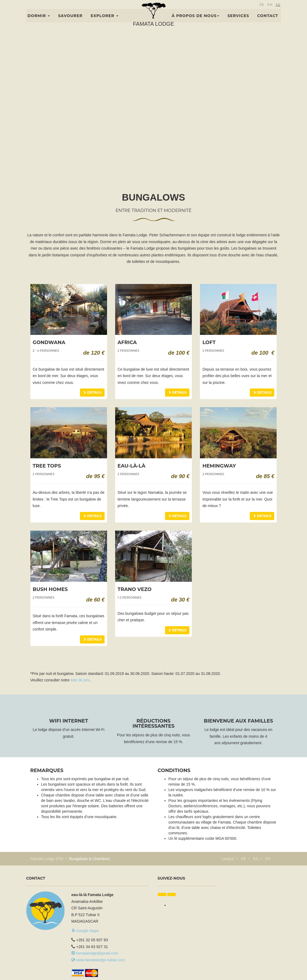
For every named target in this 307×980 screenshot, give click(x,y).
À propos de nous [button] (196, 24)
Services (238, 24)
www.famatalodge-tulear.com (98, 960)
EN (270, 12)
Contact (268, 24)
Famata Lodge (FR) (47, 859)
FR (278, 12)
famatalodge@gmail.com (95, 953)
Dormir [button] (39, 24)
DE (262, 12)
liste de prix (80, 680)
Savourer (70, 24)
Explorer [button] (104, 24)
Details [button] (92, 392)
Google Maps (85, 931)
